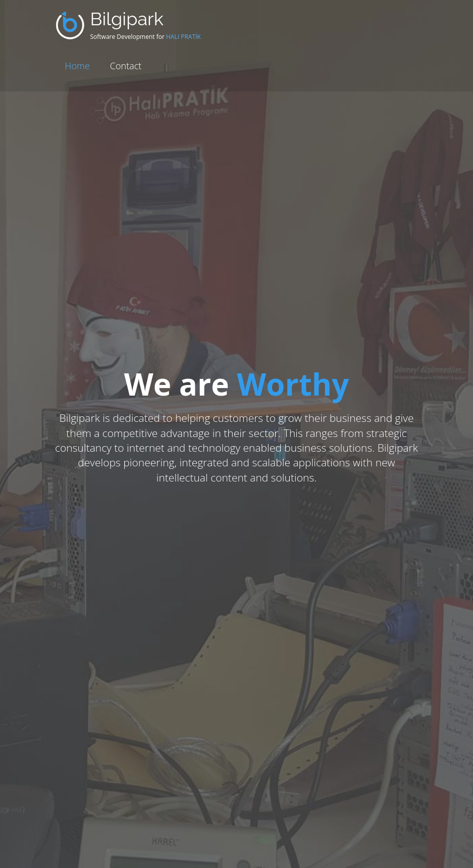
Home (77, 66)
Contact (126, 66)
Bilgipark (127, 19)
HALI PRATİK (183, 37)
